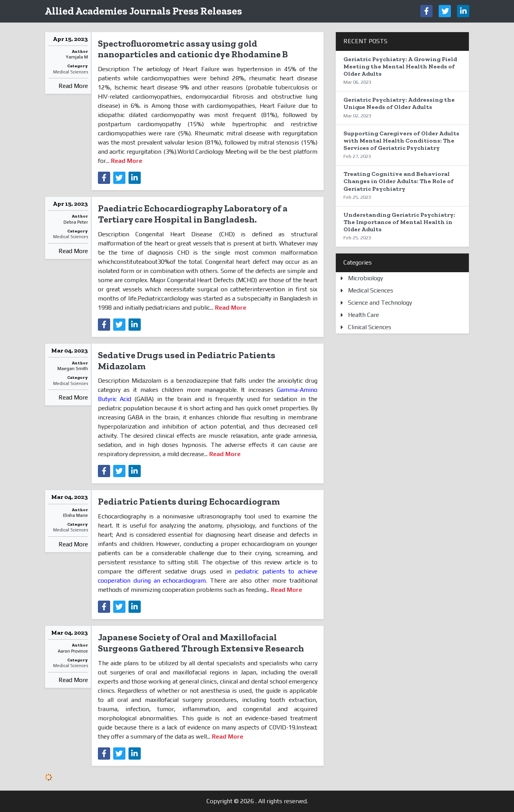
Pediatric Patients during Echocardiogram (189, 501)
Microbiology (365, 278)
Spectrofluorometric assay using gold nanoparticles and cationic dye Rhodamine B (193, 49)
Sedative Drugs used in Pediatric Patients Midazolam (187, 361)
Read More (73, 86)
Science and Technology (380, 303)
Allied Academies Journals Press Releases (143, 11)
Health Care (364, 315)
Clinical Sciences (370, 327)
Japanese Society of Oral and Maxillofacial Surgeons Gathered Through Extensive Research (201, 643)
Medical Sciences (71, 72)
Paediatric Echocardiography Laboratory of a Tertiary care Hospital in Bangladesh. (193, 214)
